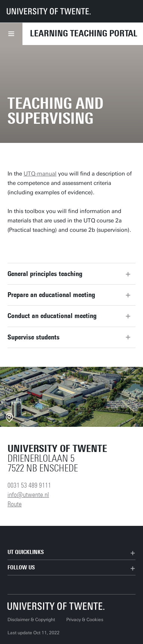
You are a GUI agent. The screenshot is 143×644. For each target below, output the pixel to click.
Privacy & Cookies (85, 620)
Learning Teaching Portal (84, 33)
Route (15, 504)
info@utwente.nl (28, 495)
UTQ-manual (40, 174)
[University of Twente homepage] (49, 11)
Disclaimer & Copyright (31, 620)
